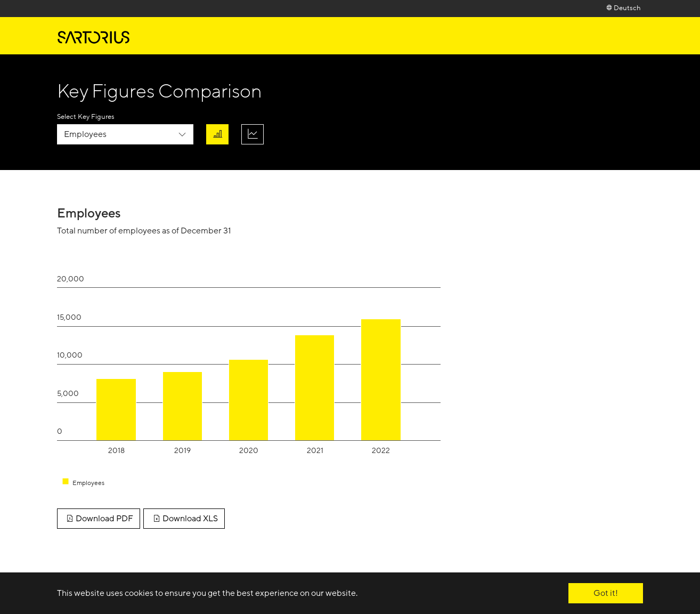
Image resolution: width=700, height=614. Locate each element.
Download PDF (99, 519)
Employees (85, 134)
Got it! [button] (606, 593)
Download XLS (184, 519)
